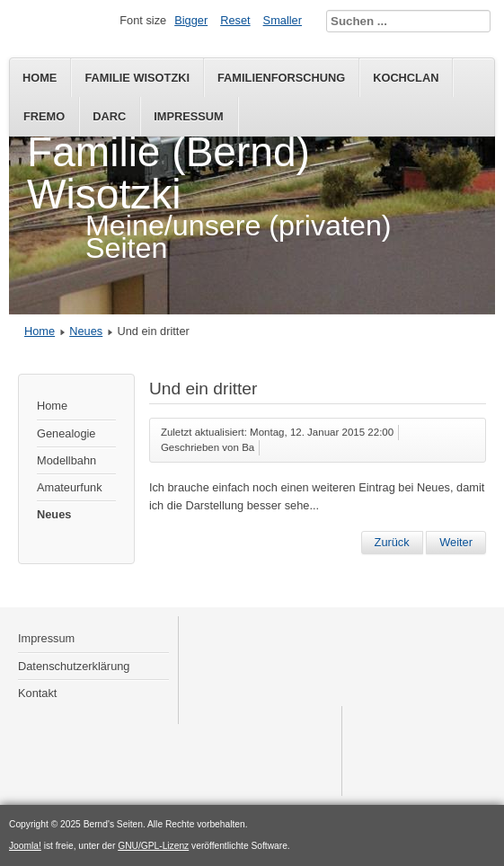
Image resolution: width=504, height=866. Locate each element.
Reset (235, 20)
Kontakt (37, 693)
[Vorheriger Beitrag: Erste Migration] (392, 543)
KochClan (406, 78)
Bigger (191, 20)
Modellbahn (66, 460)
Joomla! (25, 846)
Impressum (189, 116)
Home (40, 78)
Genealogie (66, 433)
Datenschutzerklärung (74, 666)
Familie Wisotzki (137, 78)
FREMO (44, 116)
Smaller (283, 20)
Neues (86, 331)
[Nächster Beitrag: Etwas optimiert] (456, 543)
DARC (109, 116)
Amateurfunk (70, 487)
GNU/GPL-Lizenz (153, 846)
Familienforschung (281, 78)
